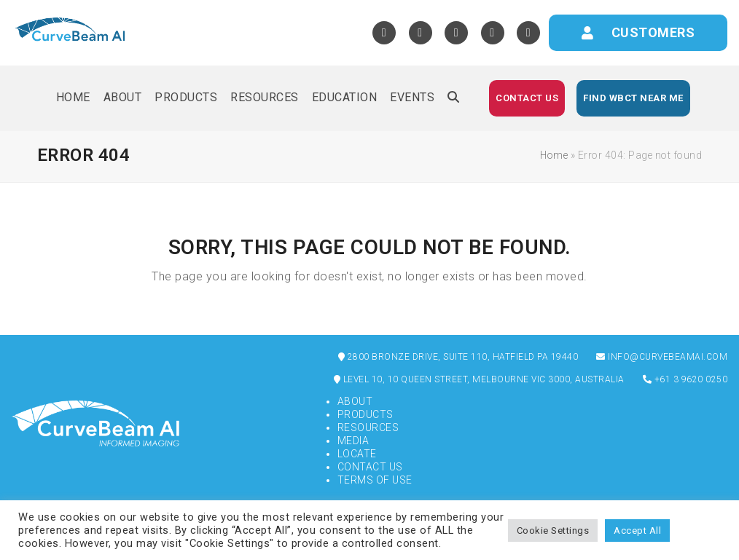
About (355, 401)
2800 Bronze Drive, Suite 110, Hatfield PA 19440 (458, 357)
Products (365, 414)
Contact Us (370, 467)
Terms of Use (375, 480)
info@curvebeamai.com (662, 357)
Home (554, 155)
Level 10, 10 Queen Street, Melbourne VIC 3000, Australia (479, 379)
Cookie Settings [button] (553, 531)
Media (353, 441)
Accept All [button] (637, 531)
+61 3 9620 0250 (685, 379)
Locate (357, 454)
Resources (368, 427)
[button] (453, 98)
